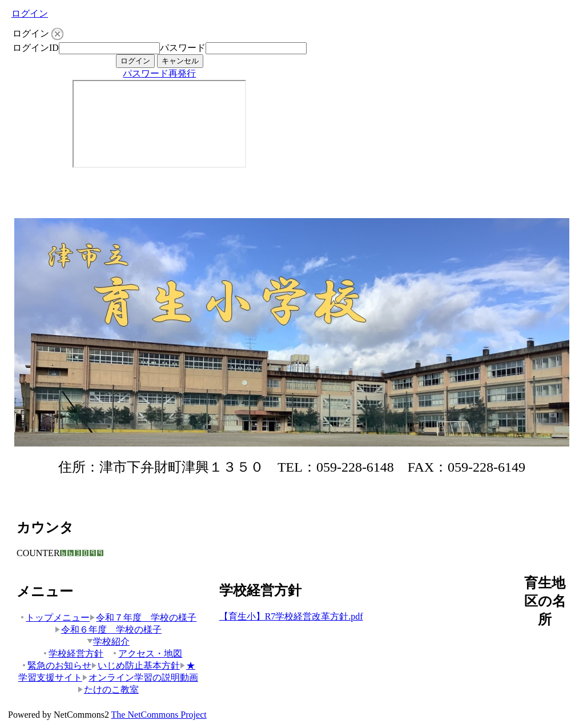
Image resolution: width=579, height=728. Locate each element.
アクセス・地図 (147, 653)
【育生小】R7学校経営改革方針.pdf (291, 616)
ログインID (36, 48)
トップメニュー (55, 618)
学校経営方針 (73, 653)
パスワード (183, 48)
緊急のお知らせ (56, 665)
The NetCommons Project (159, 715)
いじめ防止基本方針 (136, 665)
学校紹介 (108, 641)
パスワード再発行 (159, 73)
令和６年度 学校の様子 (108, 630)
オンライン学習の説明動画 (140, 677)
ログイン (30, 13)
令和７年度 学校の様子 (143, 618)
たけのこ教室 (108, 689)
